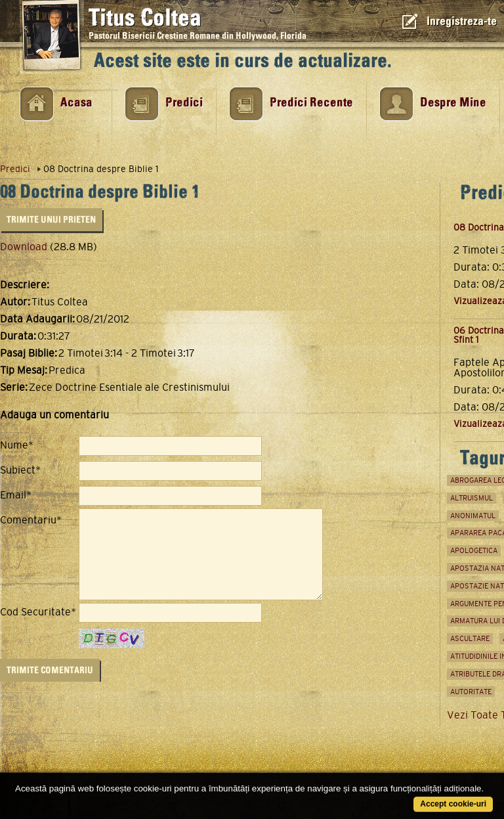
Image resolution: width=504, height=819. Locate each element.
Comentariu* (31, 520)
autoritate (471, 692)
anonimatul (473, 516)
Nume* (17, 445)
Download (24, 247)
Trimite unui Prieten (51, 220)
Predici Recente (311, 103)
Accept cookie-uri (453, 804)
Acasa (76, 103)
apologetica (474, 550)
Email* (16, 495)
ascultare (470, 638)
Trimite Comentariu (50, 670)
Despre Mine (453, 103)
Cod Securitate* (38, 612)
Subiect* (20, 470)
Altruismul (472, 498)
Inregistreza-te (462, 21)
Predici (184, 103)
